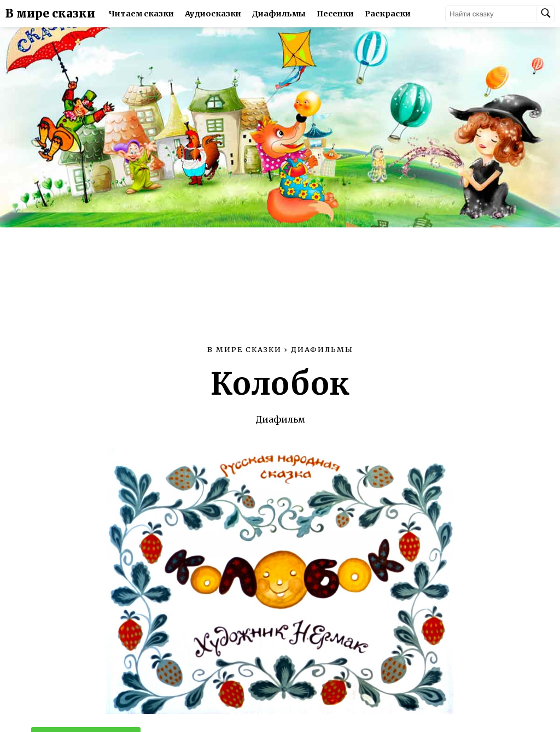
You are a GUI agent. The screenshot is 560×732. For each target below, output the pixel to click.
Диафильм (280, 419)
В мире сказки (50, 14)
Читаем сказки (141, 14)
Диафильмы (279, 14)
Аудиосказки (213, 14)
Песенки (335, 14)
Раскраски (388, 14)
